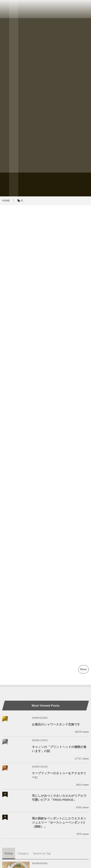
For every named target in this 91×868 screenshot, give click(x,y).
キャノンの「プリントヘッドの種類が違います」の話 (59, 749)
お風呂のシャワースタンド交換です (56, 724)
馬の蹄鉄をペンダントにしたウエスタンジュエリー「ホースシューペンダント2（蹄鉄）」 (59, 822)
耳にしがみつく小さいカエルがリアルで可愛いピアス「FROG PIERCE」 (59, 798)
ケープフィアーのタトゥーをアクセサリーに (59, 775)
